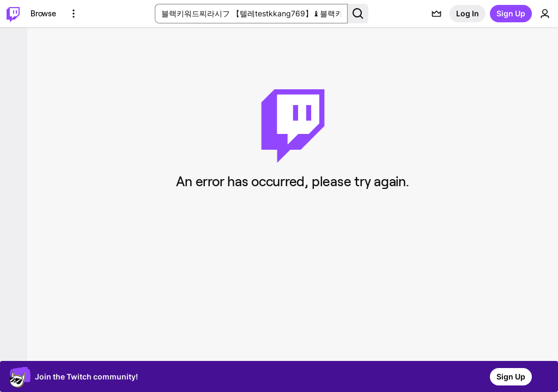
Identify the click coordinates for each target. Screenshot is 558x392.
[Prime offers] (436, 14)
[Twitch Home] (13, 14)
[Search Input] (251, 14)
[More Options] (74, 14)
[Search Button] (358, 14)
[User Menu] (545, 14)
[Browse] (43, 14)
